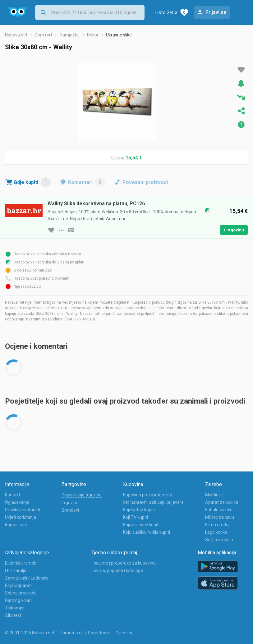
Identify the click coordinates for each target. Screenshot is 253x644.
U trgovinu (234, 230)
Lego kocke (216, 532)
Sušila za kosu (219, 540)
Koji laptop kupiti (139, 510)
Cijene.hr (124, 633)
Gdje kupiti (32, 182)
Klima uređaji (218, 525)
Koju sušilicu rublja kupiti (147, 532)
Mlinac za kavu (220, 517)
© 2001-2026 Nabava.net (30, 633)
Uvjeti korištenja (21, 517)
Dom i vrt (44, 35)
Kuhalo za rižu (219, 510)
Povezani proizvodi (145, 182)
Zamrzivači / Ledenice (27, 578)
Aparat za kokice (222, 502)
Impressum (16, 525)
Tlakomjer (15, 608)
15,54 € (134, 158)
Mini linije (214, 495)
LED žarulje (16, 571)
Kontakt (13, 495)
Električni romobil (22, 563)
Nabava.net (16, 35)
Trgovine (70, 503)
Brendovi (70, 510)
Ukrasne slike (119, 35)
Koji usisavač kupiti (141, 525)
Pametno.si (99, 633)
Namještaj (70, 35)
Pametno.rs (71, 633)
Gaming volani (19, 600)
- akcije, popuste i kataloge (117, 571)
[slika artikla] (71, 230)
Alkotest (13, 615)
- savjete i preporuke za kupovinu (124, 563)
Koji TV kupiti (136, 517)
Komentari (87, 182)
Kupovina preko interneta (148, 495)
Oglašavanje (17, 502)
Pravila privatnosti (23, 510)
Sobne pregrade (21, 593)
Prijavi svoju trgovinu (82, 495)
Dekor (93, 35)
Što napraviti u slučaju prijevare (153, 502)
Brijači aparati (18, 585)
